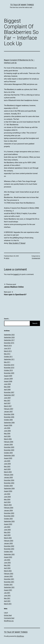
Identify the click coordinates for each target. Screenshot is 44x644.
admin (8, 258)
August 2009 (8, 376)
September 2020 (9, 337)
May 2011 (7, 362)
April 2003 (7, 535)
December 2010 (9, 365)
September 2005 (9, 455)
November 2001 (9, 582)
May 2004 (7, 499)
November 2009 (9, 373)
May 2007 (7, 401)
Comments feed (9, 618)
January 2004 (8, 510)
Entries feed (8, 615)
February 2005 (9, 475)
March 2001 (8, 604)
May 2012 (7, 354)
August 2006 (8, 425)
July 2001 (7, 593)
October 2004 (8, 486)
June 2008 (7, 384)
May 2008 (7, 387)
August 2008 (8, 381)
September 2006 (9, 423)
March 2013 (8, 351)
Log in (6, 613)
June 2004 (7, 497)
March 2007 (8, 406)
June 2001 (7, 596)
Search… (7, 319)
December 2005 (9, 447)
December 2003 (9, 513)
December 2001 (9, 579)
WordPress (20, 636)
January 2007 (8, 412)
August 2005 (8, 458)
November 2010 (9, 368)
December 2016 (9, 343)
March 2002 (8, 571)
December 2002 (9, 546)
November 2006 (9, 417)
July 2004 (7, 494)
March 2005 (8, 472)
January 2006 (8, 444)
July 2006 (7, 428)
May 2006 (7, 433)
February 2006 (9, 442)
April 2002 (7, 568)
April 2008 (7, 390)
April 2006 (7, 436)
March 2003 (8, 538)
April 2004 (7, 502)
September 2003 (9, 521)
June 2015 (7, 348)
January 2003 (8, 543)
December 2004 (9, 480)
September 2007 (9, 395)
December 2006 (9, 414)
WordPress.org (9, 621)
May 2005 (7, 466)
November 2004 (9, 483)
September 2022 (9, 335)
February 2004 (9, 508)
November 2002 (9, 549)
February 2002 (9, 574)
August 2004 (8, 491)
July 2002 (7, 560)
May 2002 (7, 565)
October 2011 (8, 357)
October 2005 (8, 453)
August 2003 (8, 524)
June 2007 (7, 398)
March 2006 (8, 439)
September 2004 (9, 488)
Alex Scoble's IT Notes (17, 243)
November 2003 (9, 516)
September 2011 (9, 359)
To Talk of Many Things (22, 5)
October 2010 (8, 370)
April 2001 (7, 601)
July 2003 (7, 527)
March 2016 (8, 346)
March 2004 (8, 505)
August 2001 (8, 590)
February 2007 (9, 409)
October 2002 (8, 552)
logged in (16, 274)
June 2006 (7, 431)
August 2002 (8, 557)
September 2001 (9, 587)
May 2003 (7, 532)
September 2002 (9, 554)
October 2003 (8, 519)
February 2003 (9, 541)
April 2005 (7, 469)
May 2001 (7, 598)
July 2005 (7, 461)
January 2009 (8, 379)
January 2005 (8, 477)
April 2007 (7, 403)
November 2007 (9, 392)
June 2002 (7, 563)
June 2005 (7, 464)
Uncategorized (36, 258)
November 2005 (9, 450)
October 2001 (8, 585)
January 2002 (8, 576)
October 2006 (8, 420)
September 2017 (9, 340)
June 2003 (7, 530)
